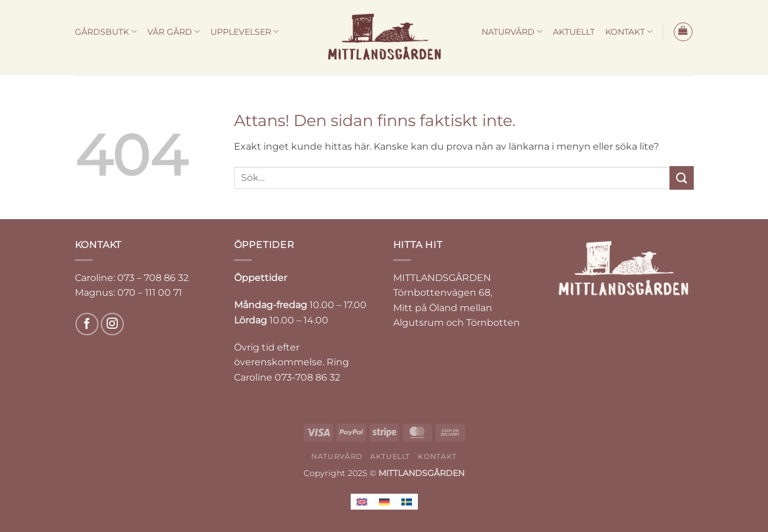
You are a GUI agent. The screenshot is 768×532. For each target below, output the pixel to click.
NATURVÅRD (512, 32)
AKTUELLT (574, 32)
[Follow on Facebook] (87, 324)
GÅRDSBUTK (106, 32)
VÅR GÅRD (174, 32)
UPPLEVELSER (245, 32)
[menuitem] (362, 502)
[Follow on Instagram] (112, 324)
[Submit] (681, 178)
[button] (683, 32)
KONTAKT (629, 32)
